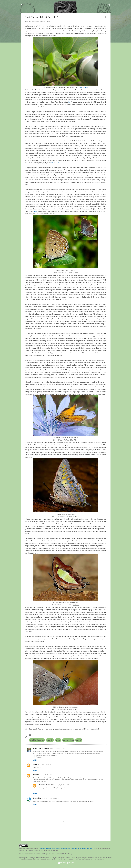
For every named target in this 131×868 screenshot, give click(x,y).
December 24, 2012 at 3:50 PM (50, 798)
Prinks (35, 764)
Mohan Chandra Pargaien (41, 749)
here (70, 102)
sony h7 (79, 740)
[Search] (109, 6)
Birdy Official (37, 798)
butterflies (50, 740)
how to (58, 740)
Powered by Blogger (65, 863)
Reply (35, 760)
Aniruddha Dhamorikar (46, 785)
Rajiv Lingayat (83, 87)
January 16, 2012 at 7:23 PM (62, 785)
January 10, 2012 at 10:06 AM (48, 775)
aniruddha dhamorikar (37, 740)
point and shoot (68, 740)
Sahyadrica (32, 5)
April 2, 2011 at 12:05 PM (44, 764)
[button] (105, 17)
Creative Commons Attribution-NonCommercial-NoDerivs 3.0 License (62, 849)
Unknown (36, 775)
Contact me (89, 849)
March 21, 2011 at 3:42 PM (58, 749)
